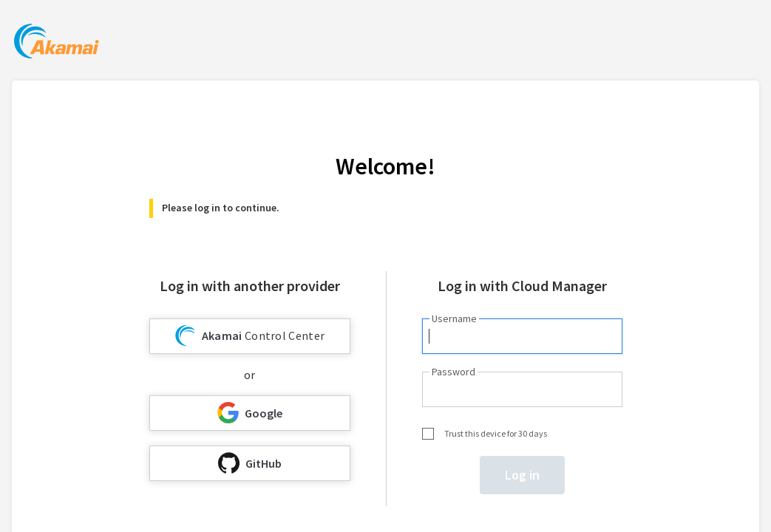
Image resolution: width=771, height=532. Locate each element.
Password (454, 372)
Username (454, 318)
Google (250, 413)
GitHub (250, 463)
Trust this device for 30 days (496, 433)
